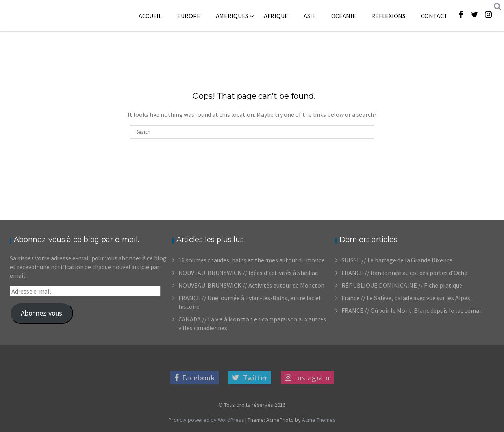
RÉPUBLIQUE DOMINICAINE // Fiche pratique (402, 285)
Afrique (276, 16)
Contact (434, 16)
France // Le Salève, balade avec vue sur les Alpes (406, 298)
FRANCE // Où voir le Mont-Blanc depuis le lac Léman (412, 310)
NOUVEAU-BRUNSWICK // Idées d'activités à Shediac (248, 273)
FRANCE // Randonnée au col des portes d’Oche (404, 273)
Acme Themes (319, 420)
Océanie (344, 16)
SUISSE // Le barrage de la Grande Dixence (397, 260)
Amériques (232, 16)
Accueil (150, 16)
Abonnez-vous (42, 313)
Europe (189, 16)
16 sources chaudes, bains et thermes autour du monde (252, 260)
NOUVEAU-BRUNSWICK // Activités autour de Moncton (251, 285)
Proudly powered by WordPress (206, 420)
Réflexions (388, 16)
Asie (310, 16)
